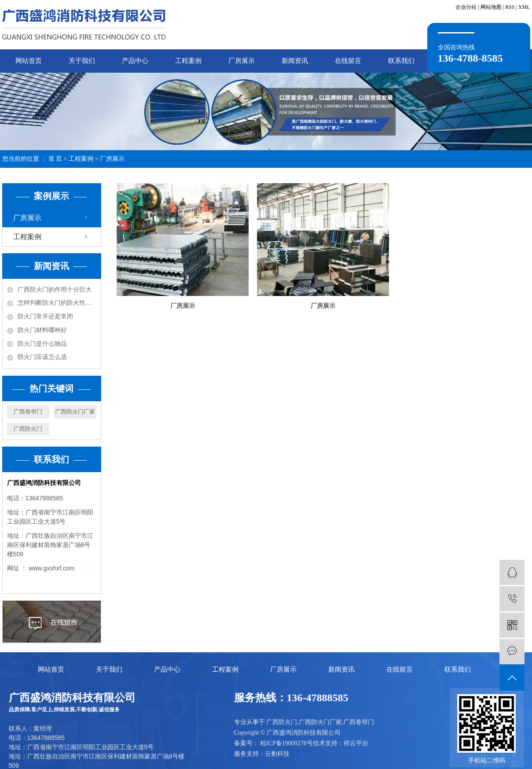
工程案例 (188, 61)
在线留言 (348, 61)
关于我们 (82, 61)
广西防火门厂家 (75, 412)
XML (524, 7)
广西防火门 (28, 429)
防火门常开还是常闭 (45, 316)
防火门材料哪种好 (42, 330)
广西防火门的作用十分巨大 (55, 290)
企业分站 (466, 7)
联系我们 (401, 61)
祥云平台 (356, 743)
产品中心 (135, 61)
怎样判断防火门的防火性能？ (57, 303)
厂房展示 (242, 61)
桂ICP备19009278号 (286, 743)
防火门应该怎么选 (42, 357)
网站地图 (491, 7)
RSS (510, 7)
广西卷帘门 (28, 412)
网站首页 (29, 61)
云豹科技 (277, 754)
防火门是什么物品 (42, 344)
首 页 (55, 159)
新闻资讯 (295, 61)
